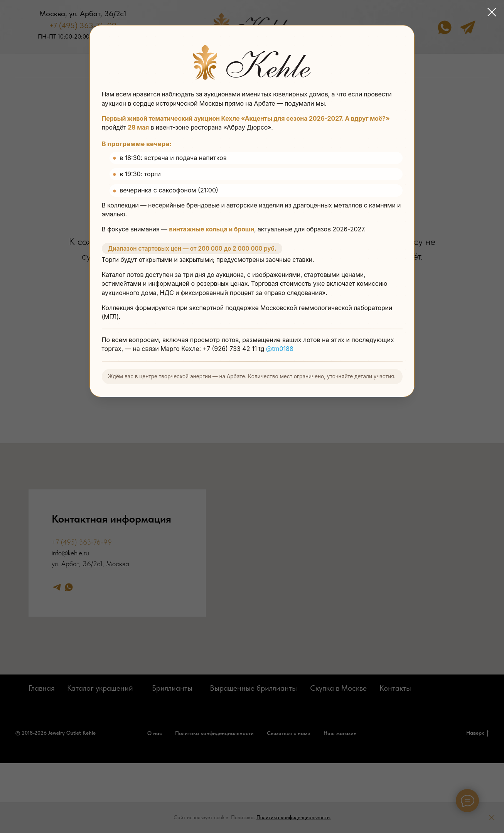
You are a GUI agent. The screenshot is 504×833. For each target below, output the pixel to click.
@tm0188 (280, 349)
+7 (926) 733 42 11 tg (234, 349)
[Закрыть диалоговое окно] (492, 12)
